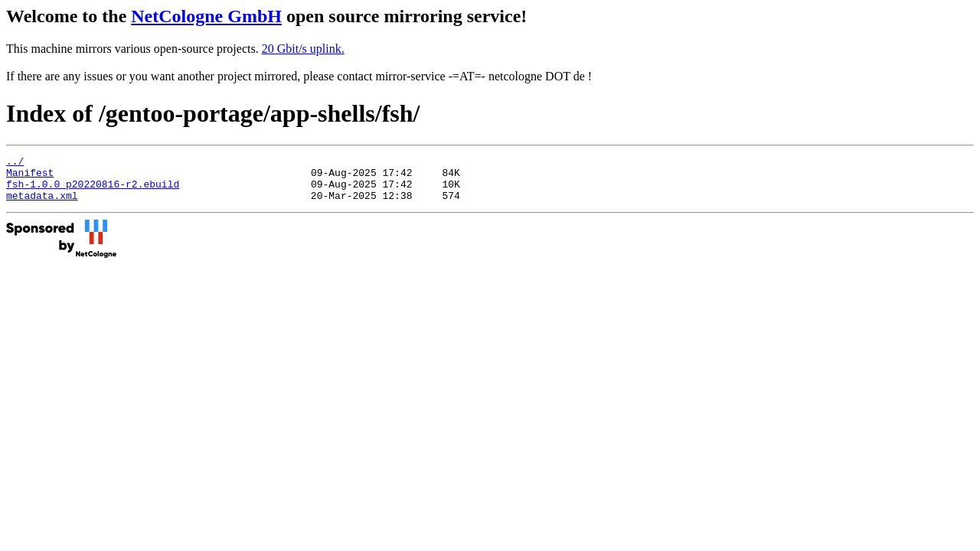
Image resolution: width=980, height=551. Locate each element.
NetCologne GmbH (206, 16)
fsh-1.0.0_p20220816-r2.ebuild (93, 191)
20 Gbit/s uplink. (303, 49)
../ (15, 163)
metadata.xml (42, 204)
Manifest (30, 177)
